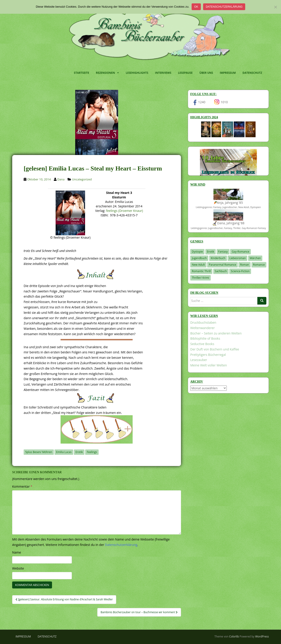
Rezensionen (105, 73)
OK (196, 7)
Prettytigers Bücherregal (208, 355)
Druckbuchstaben (203, 322)
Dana (61, 179)
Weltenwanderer (203, 328)
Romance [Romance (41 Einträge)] (259, 265)
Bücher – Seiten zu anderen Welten (216, 333)
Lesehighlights (137, 73)
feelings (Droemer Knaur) (125, 211)
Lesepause (185, 73)
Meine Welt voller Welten (208, 365)
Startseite (82, 73)
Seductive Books (202, 344)
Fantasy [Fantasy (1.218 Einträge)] (223, 252)
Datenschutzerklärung (224, 7)
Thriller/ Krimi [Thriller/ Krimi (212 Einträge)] (201, 278)
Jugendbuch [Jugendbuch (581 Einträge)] (199, 258)
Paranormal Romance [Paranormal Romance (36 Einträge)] (222, 265)
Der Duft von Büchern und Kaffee (215, 349)
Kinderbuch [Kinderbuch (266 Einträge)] (218, 258)
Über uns (206, 73)
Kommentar (22, 486)
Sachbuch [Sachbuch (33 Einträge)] (221, 271)
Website (18, 568)
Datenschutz (252, 73)
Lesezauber (199, 360)
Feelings (92, 452)
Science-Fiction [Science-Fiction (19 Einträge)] (240, 271)
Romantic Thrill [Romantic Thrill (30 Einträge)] (201, 271)
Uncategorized (82, 179)
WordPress (262, 636)
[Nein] (275, 7)
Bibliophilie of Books (205, 338)
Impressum (228, 73)
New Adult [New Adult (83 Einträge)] (198, 265)
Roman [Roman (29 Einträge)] (245, 265)
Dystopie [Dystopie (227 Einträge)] (197, 252)
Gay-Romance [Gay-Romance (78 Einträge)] (240, 252)
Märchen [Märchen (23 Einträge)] (255, 258)
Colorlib (234, 636)
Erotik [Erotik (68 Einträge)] (211, 252)
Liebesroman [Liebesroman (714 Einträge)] (237, 258)
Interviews (163, 73)
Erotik (79, 452)
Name (17, 552)
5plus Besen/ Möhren (39, 452)
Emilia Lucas (64, 452)
